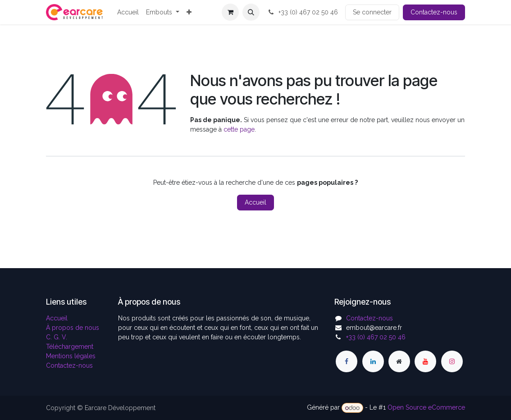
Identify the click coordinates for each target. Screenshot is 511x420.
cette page (239, 129)
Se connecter (372, 12)
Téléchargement (70, 347)
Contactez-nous (434, 12)
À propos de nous (73, 328)
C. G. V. (57, 337)
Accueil (255, 202)
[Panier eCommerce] (230, 12)
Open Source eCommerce (426, 408)
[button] (251, 12)
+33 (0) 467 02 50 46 (302, 12)
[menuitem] (128, 12)
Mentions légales (71, 356)
